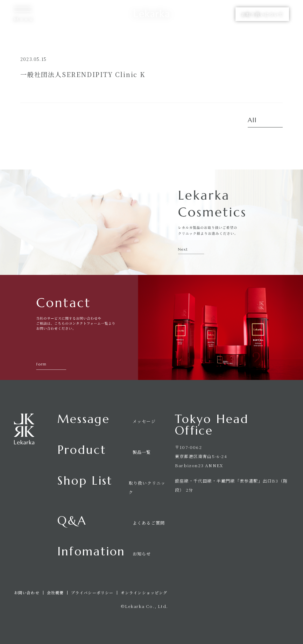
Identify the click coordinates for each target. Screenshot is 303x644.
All (252, 120)
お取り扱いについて (262, 14)
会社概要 (55, 593)
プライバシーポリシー (92, 593)
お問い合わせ (27, 593)
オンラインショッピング (144, 593)
